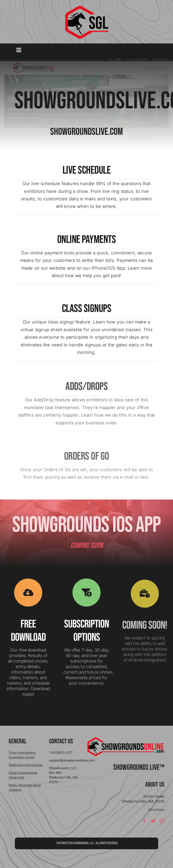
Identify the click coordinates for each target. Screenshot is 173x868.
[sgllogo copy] (87, 7)
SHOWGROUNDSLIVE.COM (86, 132)
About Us (155, 785)
